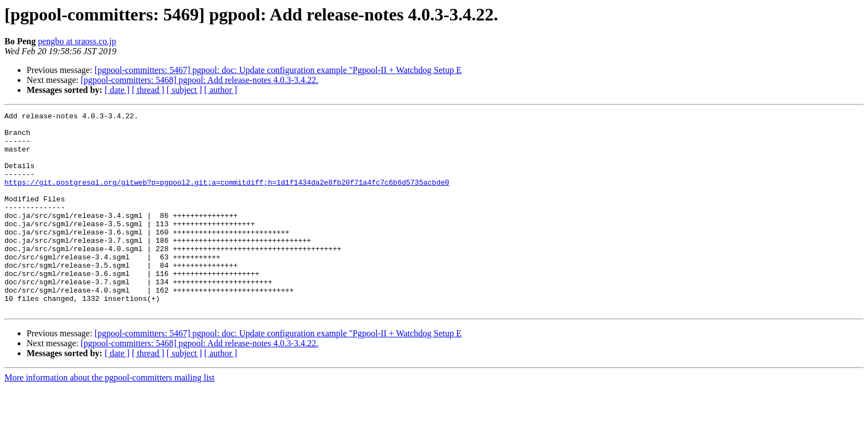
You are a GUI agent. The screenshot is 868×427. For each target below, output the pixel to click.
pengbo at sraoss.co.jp (77, 41)
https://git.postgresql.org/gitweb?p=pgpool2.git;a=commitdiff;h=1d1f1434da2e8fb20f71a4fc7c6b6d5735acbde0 (227, 197)
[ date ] (117, 90)
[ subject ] (184, 90)
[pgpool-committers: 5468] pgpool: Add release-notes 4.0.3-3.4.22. (200, 80)
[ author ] (221, 90)
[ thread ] (148, 90)
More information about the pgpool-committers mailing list (110, 417)
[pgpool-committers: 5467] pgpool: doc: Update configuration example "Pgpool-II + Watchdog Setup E (278, 70)
